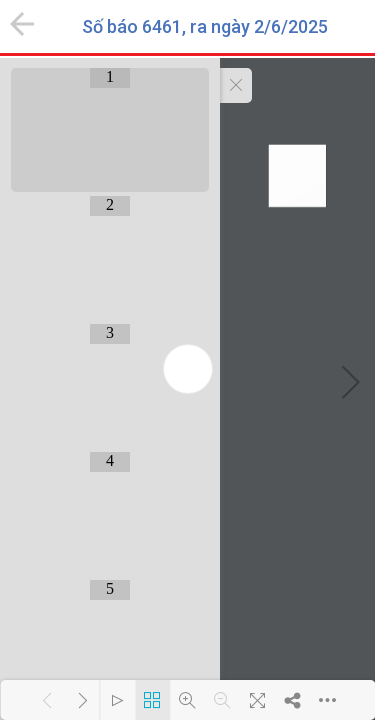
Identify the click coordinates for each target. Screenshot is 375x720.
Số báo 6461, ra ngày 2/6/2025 (205, 27)
